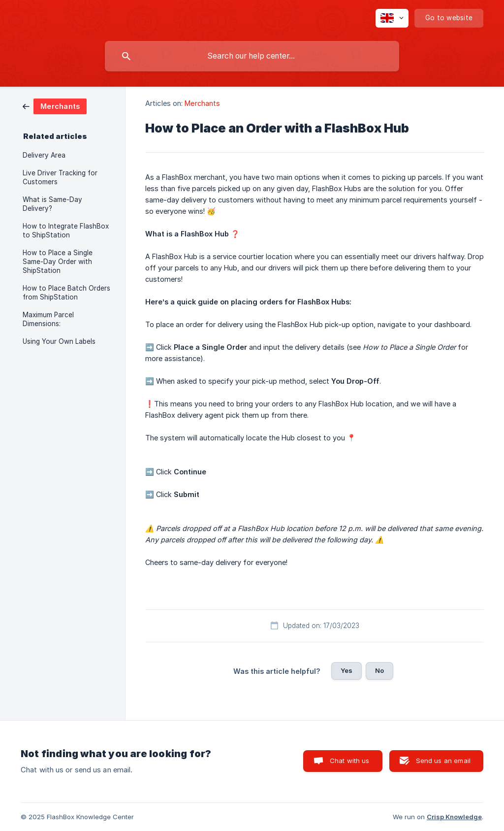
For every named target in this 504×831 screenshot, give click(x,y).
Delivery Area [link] (44, 155)
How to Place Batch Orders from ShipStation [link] (66, 293)
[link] (55, 106)
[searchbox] (252, 56)
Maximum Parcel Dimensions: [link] (48, 319)
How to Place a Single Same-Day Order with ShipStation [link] (58, 262)
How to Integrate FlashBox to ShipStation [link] (66, 231)
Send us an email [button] (443, 761)
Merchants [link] (202, 103)
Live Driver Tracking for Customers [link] (60, 177)
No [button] (379, 670)
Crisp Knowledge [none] (454, 817)
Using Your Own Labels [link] (59, 341)
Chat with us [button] (350, 761)
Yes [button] (346, 670)
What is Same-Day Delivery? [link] (52, 204)
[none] (392, 18)
